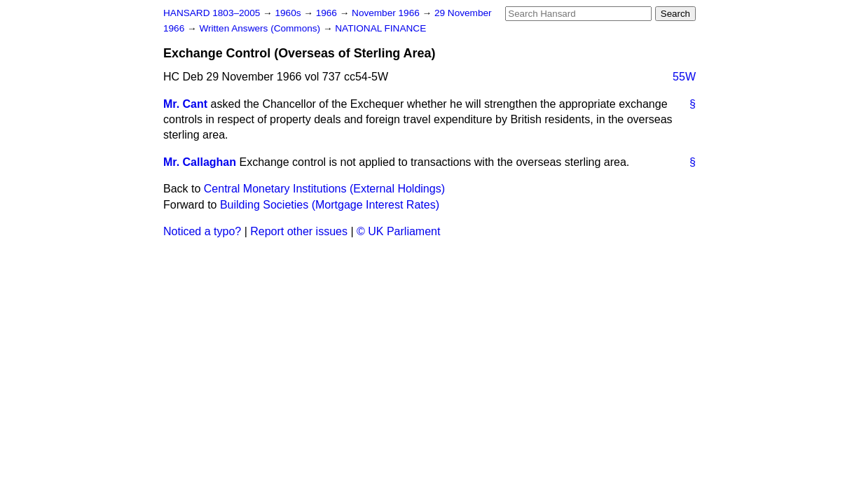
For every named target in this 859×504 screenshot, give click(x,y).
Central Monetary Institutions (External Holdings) (324, 189)
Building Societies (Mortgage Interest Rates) (330, 205)
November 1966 (387, 13)
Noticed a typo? (202, 231)
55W (684, 77)
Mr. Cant (185, 104)
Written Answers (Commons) (261, 28)
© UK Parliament (398, 231)
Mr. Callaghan (200, 162)
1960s (289, 13)
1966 (328, 13)
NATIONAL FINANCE (380, 28)
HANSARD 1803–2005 (212, 13)
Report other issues (299, 231)
